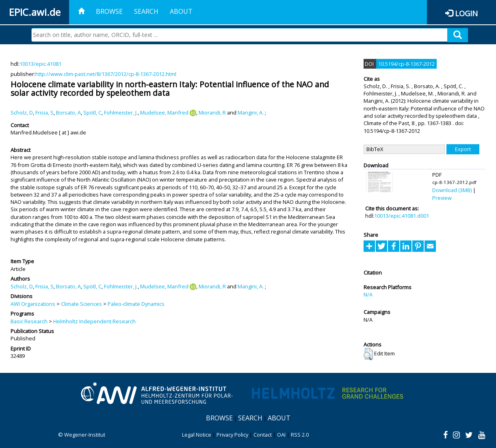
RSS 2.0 (300, 435)
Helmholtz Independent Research (94, 321)
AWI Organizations (33, 304)
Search (146, 11)
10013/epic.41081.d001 (402, 216)
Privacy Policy (232, 435)
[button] (368, 354)
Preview (442, 198)
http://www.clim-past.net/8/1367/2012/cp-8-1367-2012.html (106, 74)
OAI (281, 435)
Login (466, 13)
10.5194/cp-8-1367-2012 (406, 64)
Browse (109, 11)
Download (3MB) (452, 190)
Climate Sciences (81, 304)
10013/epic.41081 (40, 64)
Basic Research (29, 321)
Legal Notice (197, 435)
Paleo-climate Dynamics (136, 304)
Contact (263, 435)
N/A (368, 294)
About (181, 11)
